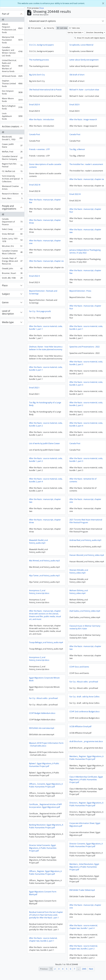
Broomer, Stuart (12, 274)
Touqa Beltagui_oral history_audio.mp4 (60, 644)
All (3, 19)
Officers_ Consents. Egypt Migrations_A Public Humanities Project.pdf (46, 789)
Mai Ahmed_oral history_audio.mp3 (44, 563)
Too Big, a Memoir (77, 149)
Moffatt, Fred (12, 152)
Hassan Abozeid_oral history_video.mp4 (87, 557)
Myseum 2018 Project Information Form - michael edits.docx (46, 748)
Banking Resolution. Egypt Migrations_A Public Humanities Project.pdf (46, 830)
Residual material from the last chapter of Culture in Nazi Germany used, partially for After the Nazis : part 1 (46, 918)
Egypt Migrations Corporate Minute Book (59, 681)
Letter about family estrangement (84, 60)
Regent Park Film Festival (12, 165)
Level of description (8, 312)
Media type (8, 322)
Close (41, 8)
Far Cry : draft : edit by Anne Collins (84, 699)
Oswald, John (12, 269)
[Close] (103, 3)
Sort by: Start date (75, 32)
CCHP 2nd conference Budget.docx (84, 714)
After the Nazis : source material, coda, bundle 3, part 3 (86, 385)
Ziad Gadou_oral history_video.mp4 (70, 615)
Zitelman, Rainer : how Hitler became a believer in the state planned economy (46, 350)
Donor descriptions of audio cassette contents (45, 166)
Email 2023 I (75, 105)
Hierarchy (49, 28)
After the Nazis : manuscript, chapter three (59, 221)
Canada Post (35, 134)
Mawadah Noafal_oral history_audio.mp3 (38, 543)
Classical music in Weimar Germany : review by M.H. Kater (71, 631)
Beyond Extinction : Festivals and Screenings (43, 294)
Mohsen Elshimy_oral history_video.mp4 (64, 596)
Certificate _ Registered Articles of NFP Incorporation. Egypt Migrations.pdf (45, 809)
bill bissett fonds (12, 77)
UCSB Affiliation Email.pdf (80, 729)
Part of (6, 14)
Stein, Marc (12, 199)
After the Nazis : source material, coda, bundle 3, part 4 (86, 426)
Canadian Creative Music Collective (12, 252)
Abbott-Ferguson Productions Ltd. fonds (12, 28)
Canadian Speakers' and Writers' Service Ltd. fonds (12, 51)
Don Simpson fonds (12, 92)
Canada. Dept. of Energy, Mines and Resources (12, 261)
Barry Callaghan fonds (12, 107)
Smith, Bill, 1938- (12, 278)
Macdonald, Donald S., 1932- (12, 138)
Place (5, 285)
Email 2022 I (34, 390)
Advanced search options (42, 21)
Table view (74, 28)
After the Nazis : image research (83, 119)
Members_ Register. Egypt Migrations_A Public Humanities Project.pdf (86, 760)
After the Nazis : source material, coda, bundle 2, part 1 (86, 330)
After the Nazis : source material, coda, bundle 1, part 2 (46, 462)
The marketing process (39, 60)
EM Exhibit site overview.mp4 (42, 732)
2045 (84, 969)
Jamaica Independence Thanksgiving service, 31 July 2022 (71, 253)
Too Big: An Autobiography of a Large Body (45, 406)
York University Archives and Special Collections (12, 179)
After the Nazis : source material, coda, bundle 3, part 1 (46, 370)
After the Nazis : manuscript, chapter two (71, 233)
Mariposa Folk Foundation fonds (12, 40)
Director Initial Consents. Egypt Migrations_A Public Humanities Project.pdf (43, 851)
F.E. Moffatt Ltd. (12, 172)
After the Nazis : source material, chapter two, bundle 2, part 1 (43, 943)
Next (91, 969)
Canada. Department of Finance (12, 222)
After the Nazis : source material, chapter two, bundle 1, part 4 (84, 929)
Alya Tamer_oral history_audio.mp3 (59, 577)
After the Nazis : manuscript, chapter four (71, 212)
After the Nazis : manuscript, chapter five (59, 201)
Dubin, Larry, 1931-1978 (12, 240)
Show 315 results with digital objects (90, 38)
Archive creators (11, 126)
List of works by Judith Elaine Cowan (44, 445)
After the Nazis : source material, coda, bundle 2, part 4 (46, 482)
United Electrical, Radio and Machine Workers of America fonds (12, 66)
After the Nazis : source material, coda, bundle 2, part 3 (86, 365)
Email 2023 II (34, 105)
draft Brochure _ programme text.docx (86, 744)
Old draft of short (77, 75)
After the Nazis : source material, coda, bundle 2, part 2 (86, 406)
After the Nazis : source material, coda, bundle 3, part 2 (46, 426)
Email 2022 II (49, 278)
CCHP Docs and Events (65, 671)
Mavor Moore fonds (12, 100)
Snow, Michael (12, 234)
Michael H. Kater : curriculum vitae (84, 90)
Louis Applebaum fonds (12, 116)
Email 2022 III (35, 185)
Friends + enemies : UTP (39, 149)
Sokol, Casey (12, 230)
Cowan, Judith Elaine (12, 146)
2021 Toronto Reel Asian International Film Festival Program (86, 523)
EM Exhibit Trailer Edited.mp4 (82, 893)
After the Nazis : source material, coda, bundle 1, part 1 (46, 330)
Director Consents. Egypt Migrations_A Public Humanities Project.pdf (86, 848)
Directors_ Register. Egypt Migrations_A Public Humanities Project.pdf (86, 807)
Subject (6, 294)
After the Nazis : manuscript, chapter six (87, 179)
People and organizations (9, 207)
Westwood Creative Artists (12, 188)
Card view (62, 28)
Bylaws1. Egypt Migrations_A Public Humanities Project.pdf (44, 768)
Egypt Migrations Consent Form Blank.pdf (43, 896)
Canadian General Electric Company (12, 158)
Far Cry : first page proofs (40, 313)
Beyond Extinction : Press (80, 293)
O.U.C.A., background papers (41, 45)
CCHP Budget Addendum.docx (42, 717)
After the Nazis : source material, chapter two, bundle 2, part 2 (84, 950)
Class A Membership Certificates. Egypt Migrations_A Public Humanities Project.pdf (86, 782)
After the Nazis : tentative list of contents (83, 482)
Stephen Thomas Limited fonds (12, 84)
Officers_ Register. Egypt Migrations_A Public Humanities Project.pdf (45, 876)
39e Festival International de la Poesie (45, 90)
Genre (5, 302)
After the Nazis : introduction (42, 119)
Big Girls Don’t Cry (37, 75)
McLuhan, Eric (12, 247)
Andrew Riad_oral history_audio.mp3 (85, 542)
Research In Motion (12, 194)
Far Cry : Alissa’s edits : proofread (69, 686)
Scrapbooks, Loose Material (81, 45)
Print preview (35, 28)
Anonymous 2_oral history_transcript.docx (53, 661)
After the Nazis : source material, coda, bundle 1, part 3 (86, 462)
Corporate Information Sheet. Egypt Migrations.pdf (85, 827)
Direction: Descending (95, 32)
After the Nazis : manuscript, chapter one (59, 242)
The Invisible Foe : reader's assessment (86, 164)
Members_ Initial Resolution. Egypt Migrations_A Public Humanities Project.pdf (84, 869)
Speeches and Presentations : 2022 (85, 349)
